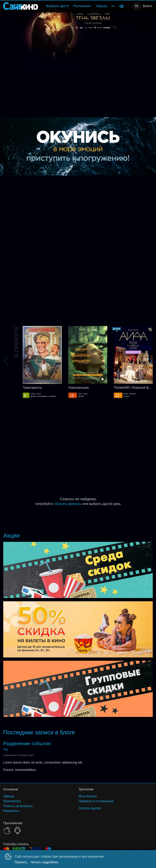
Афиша (101, 6)
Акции (11, 536)
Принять (21, 862)
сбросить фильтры (68, 504)
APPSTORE (7, 830)
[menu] (79, 6)
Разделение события (27, 743)
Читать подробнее (44, 862)
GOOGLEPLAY (17, 830)
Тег (6, 750)
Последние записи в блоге (39, 732)
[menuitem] (57, 6)
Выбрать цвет (56, 6)
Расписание (82, 6)
